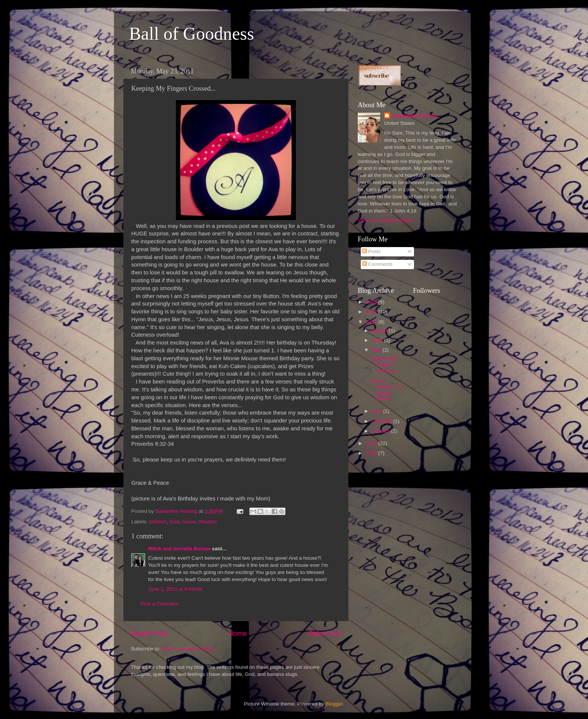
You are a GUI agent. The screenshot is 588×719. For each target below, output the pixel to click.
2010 (372, 443)
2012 (372, 312)
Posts (372, 251)
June (378, 340)
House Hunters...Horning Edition (386, 390)
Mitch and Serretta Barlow (179, 549)
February (382, 421)
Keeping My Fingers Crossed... (385, 365)
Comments (377, 264)
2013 (372, 302)
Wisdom (208, 522)
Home (237, 633)
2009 (372, 453)
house (189, 522)
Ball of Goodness (191, 34)
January (381, 431)
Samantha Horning (414, 116)
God (174, 522)
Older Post (324, 633)
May (377, 350)
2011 (372, 322)
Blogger (334, 704)
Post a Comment (160, 604)
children (158, 522)
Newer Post (149, 633)
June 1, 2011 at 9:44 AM (175, 589)
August (380, 330)
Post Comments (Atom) (188, 649)
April (377, 411)
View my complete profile (386, 220)
